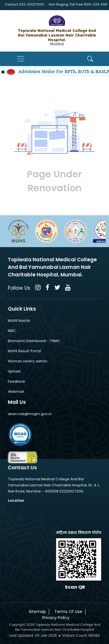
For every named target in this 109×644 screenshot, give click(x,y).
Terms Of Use (67, 612)
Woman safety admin (28, 361)
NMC (12, 331)
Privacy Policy (55, 618)
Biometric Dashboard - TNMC (34, 341)
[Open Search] (90, 59)
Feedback (16, 381)
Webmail (16, 392)
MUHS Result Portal (24, 351)
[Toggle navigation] (21, 59)
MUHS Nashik (19, 321)
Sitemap (36, 612)
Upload (14, 371)
